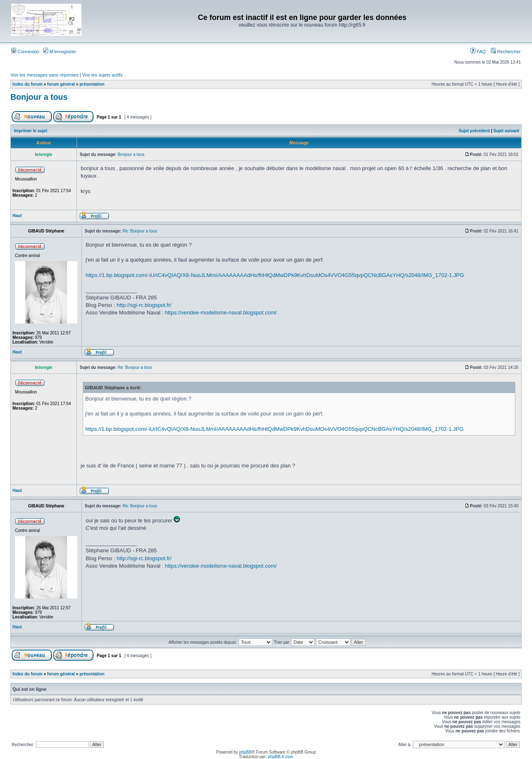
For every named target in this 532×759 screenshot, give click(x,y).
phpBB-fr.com (281, 757)
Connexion (25, 52)
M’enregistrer (60, 52)
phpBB (245, 752)
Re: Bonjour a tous (140, 231)
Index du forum (27, 84)
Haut (17, 216)
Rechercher (506, 52)
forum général (61, 84)
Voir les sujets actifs (102, 75)
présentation (92, 84)
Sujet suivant (506, 131)
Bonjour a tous (39, 97)
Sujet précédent (474, 131)
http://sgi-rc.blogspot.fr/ (144, 305)
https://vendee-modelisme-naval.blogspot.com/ (221, 313)
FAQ (478, 52)
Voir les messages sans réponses (44, 75)
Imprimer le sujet (31, 131)
